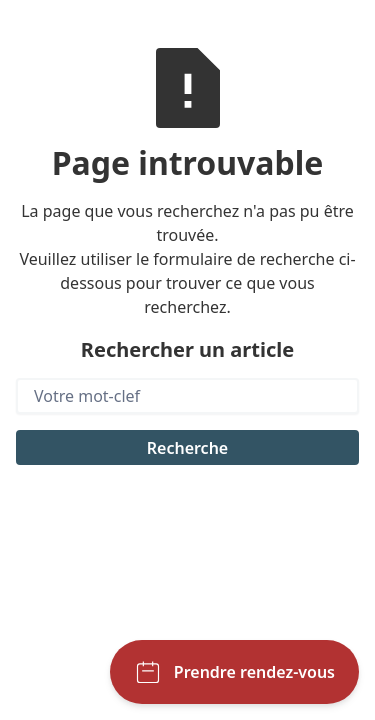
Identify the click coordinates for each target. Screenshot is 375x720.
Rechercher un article (187, 349)
